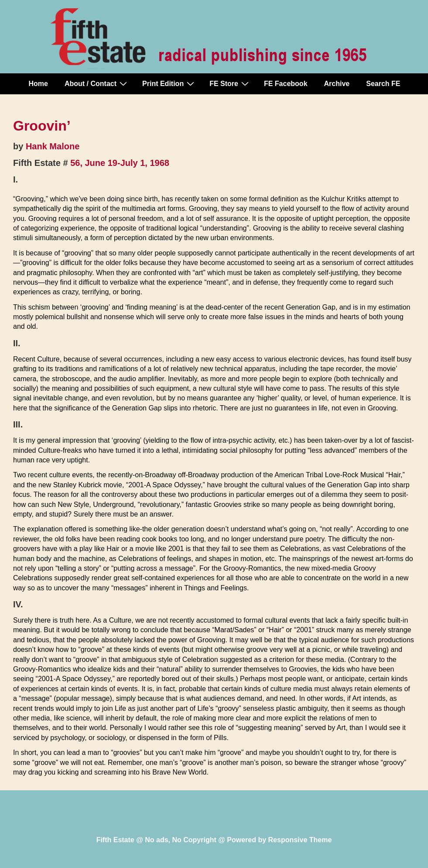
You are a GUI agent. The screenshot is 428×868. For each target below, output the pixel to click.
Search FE (383, 84)
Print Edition (169, 83)
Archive (337, 84)
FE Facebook (286, 84)
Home (38, 84)
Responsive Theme (300, 840)
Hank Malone (53, 146)
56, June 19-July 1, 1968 (120, 163)
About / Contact (97, 83)
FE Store (230, 83)
